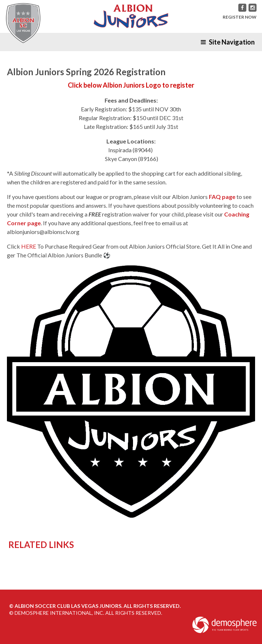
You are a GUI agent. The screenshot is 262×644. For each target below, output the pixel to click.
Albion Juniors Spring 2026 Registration (86, 72)
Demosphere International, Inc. (59, 613)
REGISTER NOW (240, 17)
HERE (29, 246)
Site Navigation (228, 42)
